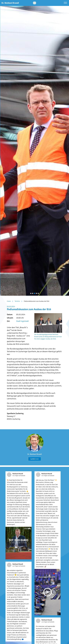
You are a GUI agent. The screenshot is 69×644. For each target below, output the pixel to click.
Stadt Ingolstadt (22, 321)
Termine (17, 301)
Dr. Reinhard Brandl (35, 454)
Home (9, 301)
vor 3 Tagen (45, 476)
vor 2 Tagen (16, 476)
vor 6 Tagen (45, 622)
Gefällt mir (35, 459)
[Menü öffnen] (65, 3)
